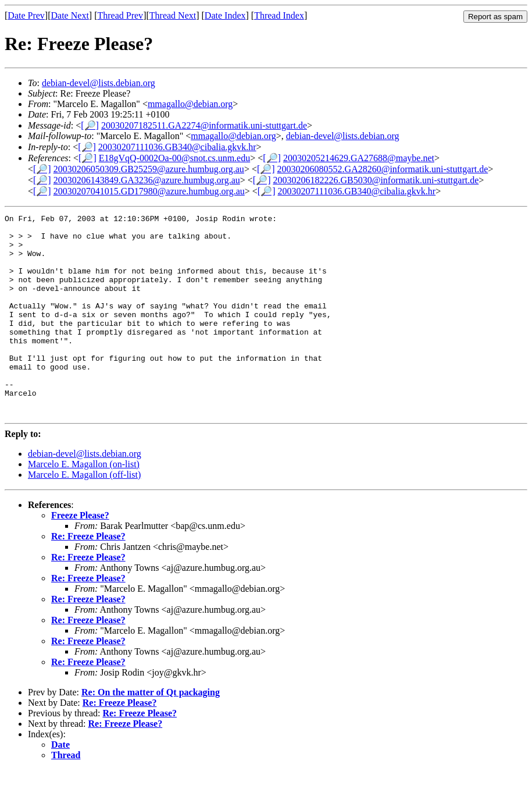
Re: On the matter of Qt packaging (151, 732)
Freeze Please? (80, 555)
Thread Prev (120, 15)
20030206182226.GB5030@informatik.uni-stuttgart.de (376, 180)
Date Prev (26, 15)
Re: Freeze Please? (88, 576)
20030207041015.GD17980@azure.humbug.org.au (149, 191)
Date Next (70, 15)
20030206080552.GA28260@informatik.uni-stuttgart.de (383, 169)
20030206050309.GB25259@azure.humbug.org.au (149, 169)
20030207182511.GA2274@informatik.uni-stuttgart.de (204, 125)
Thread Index (279, 15)
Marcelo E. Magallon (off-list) (84, 515)
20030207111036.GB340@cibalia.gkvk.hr (177, 147)
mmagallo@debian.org (190, 104)
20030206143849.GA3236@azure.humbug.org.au (147, 180)
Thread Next (173, 15)
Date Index (225, 15)
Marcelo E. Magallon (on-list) (84, 504)
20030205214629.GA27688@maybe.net (359, 158)
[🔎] (90, 125)
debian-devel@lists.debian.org (99, 83)
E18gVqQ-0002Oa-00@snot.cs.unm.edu (174, 158)
